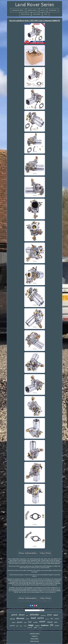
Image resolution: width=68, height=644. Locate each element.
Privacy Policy (35, 639)
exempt (35, 622)
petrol (14, 615)
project (57, 626)
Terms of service (35, 641)
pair (27, 615)
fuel (52, 619)
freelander (30, 627)
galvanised (47, 619)
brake (21, 626)
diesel (22, 615)
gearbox (12, 626)
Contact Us (35, 636)
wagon (25, 626)
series (41, 618)
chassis (50, 622)
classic (35, 627)
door (56, 622)
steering (40, 628)
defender (34, 614)
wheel (56, 615)
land (33, 618)
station (28, 619)
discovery (20, 618)
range (31, 625)
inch (25, 622)
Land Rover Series (35, 633)
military (57, 619)
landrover (45, 625)
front (50, 615)
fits (52, 625)
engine (14, 622)
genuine (20, 622)
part (17, 626)
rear (30, 622)
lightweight (12, 619)
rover (42, 621)
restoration (43, 615)
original (37, 626)
